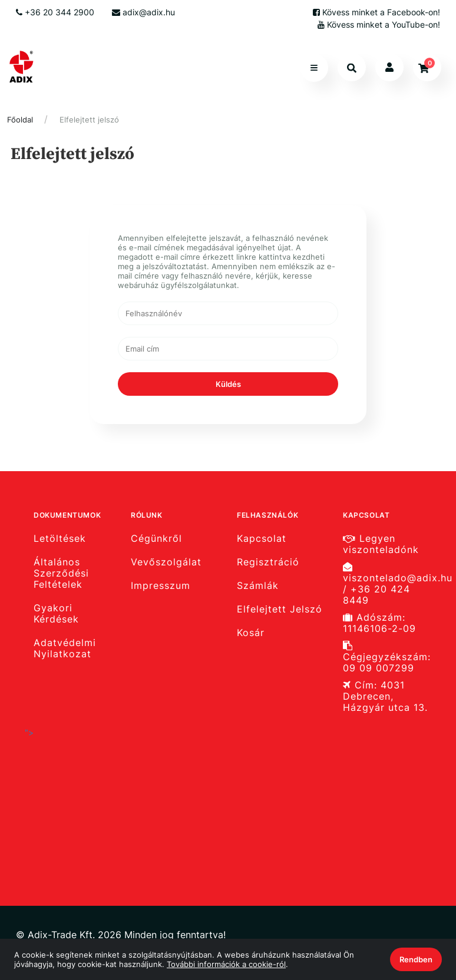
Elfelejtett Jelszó (280, 609)
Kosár (251, 633)
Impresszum (161, 586)
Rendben (416, 959)
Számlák (258, 586)
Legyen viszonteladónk (381, 544)
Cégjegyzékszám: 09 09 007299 (387, 657)
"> (122, 792)
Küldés (228, 384)
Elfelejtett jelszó (89, 120)
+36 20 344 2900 (55, 12)
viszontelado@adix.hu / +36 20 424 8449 (391, 584)
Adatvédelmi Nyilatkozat (65, 648)
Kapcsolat (262, 538)
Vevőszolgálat (166, 562)
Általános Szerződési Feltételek (61, 573)
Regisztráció (268, 562)
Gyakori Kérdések (56, 614)
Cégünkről (156, 538)
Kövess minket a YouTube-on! (379, 24)
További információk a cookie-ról (226, 964)
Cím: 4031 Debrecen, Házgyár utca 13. (385, 696)
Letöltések (60, 538)
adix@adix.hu (143, 12)
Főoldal (20, 120)
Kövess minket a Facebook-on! (376, 12)
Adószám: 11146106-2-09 (379, 623)
